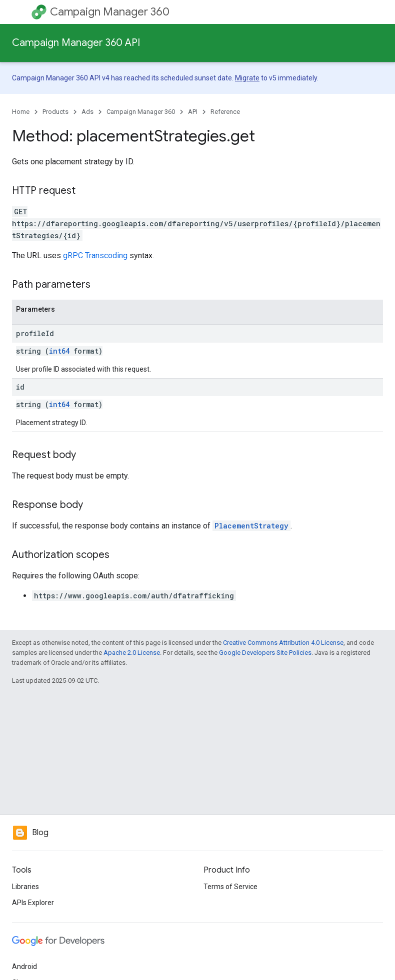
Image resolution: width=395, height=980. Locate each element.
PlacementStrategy (251, 526)
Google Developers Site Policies (265, 653)
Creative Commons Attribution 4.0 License (283, 643)
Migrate (247, 78)
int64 (59, 351)
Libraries (25, 887)
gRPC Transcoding (95, 255)
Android (24, 967)
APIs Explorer (33, 903)
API (193, 112)
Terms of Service (230, 887)
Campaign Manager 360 (110, 12)
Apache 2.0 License (132, 653)
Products (55, 112)
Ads (87, 112)
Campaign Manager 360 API (76, 43)
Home (21, 112)
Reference (225, 112)
